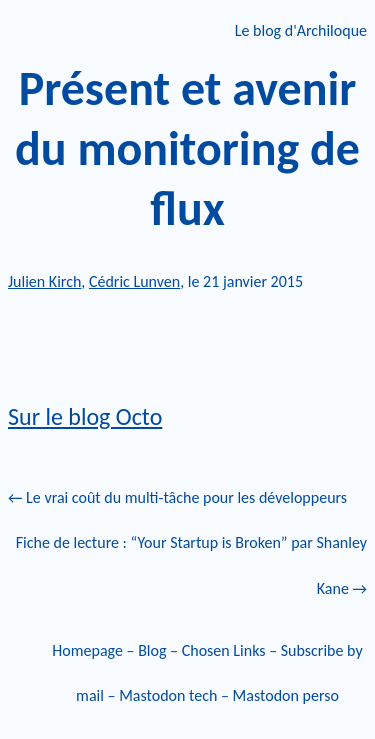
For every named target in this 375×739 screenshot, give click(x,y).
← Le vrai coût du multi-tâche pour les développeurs (177, 497)
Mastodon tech (168, 695)
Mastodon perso (286, 695)
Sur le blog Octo (85, 416)
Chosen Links (224, 650)
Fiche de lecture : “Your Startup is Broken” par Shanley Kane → (191, 565)
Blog (152, 650)
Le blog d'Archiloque (301, 30)
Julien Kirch (44, 281)
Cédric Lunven (134, 281)
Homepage (87, 650)
